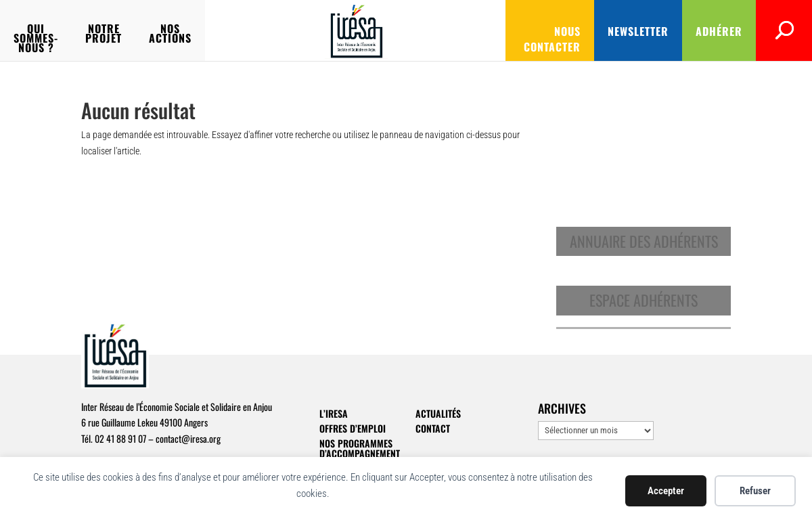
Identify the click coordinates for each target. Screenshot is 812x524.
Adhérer (685, 31)
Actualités (438, 413)
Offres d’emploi (353, 428)
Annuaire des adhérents (644, 241)
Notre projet (223, 30)
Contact (433, 428)
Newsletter (604, 31)
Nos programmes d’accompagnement (360, 448)
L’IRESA (334, 413)
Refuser (755, 491)
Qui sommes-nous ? (110, 30)
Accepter (666, 491)
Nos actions (319, 30)
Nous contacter (503, 31)
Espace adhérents (644, 300)
